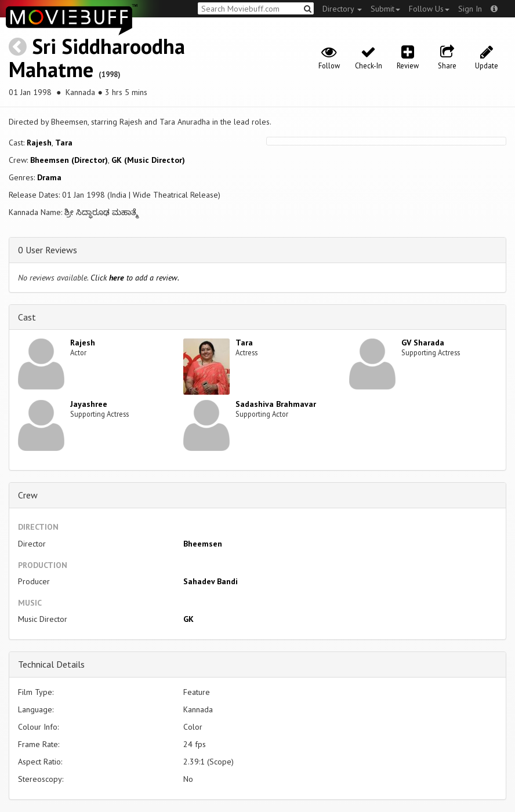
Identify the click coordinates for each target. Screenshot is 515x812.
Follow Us (429, 9)
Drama (49, 177)
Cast (27, 317)
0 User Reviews (48, 250)
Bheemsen (203, 544)
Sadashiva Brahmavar (276, 404)
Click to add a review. (135, 278)
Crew (28, 495)
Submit (385, 9)
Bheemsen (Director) (69, 160)
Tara (64, 143)
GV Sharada (423, 343)
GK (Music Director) (148, 160)
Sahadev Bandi (211, 581)
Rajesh (39, 143)
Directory (342, 9)
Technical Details (51, 664)
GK (188, 619)
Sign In (470, 9)
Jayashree (89, 404)
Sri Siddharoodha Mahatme (97, 58)
